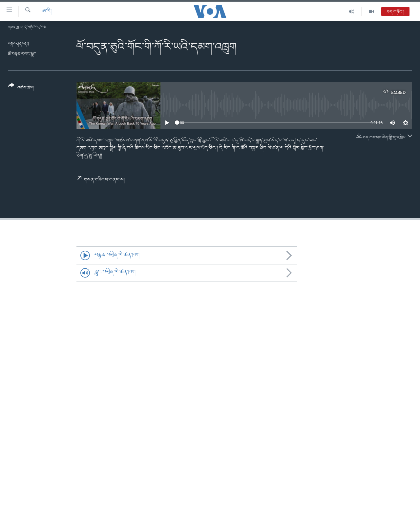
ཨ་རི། (47, 11)
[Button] (21, 89)
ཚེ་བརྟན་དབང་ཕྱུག (22, 54)
